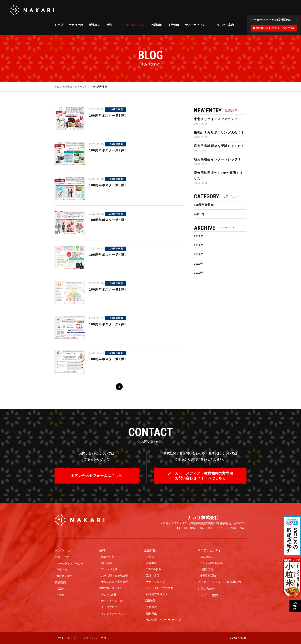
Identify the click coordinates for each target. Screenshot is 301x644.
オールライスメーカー (70, 563)
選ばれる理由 (64, 576)
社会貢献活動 (208, 576)
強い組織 (107, 563)
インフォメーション (113, 613)
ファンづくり (109, 569)
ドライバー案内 (224, 25)
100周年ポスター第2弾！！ (110, 324)
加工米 (60, 589)
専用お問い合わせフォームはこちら (274, 28)
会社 (197, 214)
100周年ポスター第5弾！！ (110, 220)
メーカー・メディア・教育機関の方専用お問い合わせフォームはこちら (200, 476)
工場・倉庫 (153, 576)
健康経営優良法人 (157, 594)
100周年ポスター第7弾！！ (110, 150)
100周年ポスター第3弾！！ (110, 290)
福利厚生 (151, 613)
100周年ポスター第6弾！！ (110, 185)
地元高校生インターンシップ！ (217, 159)
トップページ (63, 550)
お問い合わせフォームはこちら (97, 476)
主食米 (60, 595)
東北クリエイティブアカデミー (217, 119)
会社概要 (151, 563)
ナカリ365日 (109, 595)
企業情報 (156, 25)
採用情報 (173, 25)
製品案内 (95, 25)
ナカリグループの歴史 (160, 588)
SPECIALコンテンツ (131, 25)
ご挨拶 (150, 557)
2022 (197, 245)
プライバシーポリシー (98, 638)
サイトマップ (67, 638)
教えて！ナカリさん (113, 601)
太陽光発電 (206, 569)
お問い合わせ (206, 589)
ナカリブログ (109, 607)
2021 (197, 254)
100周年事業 (116, 110)
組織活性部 (108, 557)
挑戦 (109, 25)
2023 (197, 236)
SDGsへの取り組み (211, 563)
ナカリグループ (155, 582)
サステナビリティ (196, 25)
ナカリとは (76, 25)
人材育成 (151, 607)
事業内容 (62, 570)
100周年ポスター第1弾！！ (110, 359)
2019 (197, 273)
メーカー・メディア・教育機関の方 (221, 582)
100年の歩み (154, 569)
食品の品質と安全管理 (115, 582)
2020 (197, 264)
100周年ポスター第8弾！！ (110, 116)
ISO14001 (206, 557)
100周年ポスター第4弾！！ (110, 255)
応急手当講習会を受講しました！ (219, 146)
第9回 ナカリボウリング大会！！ (219, 133)
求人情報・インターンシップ (164, 620)
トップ (59, 25)
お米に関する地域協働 (115, 576)
